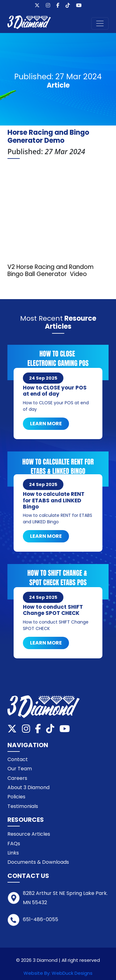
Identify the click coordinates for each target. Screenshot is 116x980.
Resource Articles (29, 834)
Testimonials (23, 806)
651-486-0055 (41, 919)
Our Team (20, 769)
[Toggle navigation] (100, 23)
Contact (18, 759)
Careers (17, 778)
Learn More (46, 424)
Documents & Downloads (38, 862)
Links (13, 853)
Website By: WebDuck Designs (58, 973)
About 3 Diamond (28, 787)
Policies (16, 797)
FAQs (14, 844)
